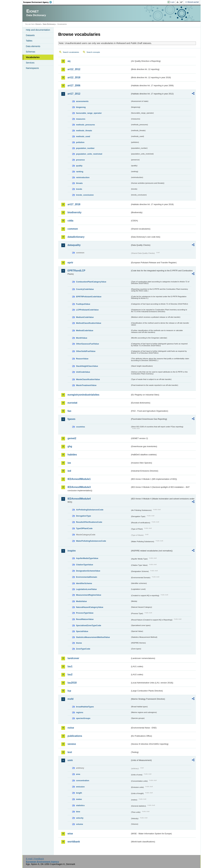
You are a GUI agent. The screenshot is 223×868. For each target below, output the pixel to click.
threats (79, 183)
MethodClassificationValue (89, 323)
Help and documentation (38, 30)
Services (30, 63)
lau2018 (72, 683)
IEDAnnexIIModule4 (79, 499)
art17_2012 (74, 94)
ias (69, 463)
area (78, 774)
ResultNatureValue (85, 619)
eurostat (72, 403)
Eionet (38, 24)
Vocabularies (33, 57)
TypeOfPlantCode (84, 528)
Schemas (31, 52)
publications (75, 736)
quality (79, 166)
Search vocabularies (71, 52)
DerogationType (83, 516)
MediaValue (81, 601)
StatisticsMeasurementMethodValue (93, 637)
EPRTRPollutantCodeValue (89, 297)
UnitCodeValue (83, 372)
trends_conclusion (85, 195)
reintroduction (83, 177)
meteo (79, 799)
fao (69, 411)
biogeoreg (81, 107)
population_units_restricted (89, 154)
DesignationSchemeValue (88, 571)
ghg (70, 446)
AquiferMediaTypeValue (87, 558)
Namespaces (32, 68)
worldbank (74, 842)
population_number (85, 148)
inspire (72, 551)
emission (80, 787)
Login (173, 2)
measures (81, 119)
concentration (83, 780)
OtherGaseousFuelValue (87, 344)
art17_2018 (74, 204)
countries (81, 427)
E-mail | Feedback (35, 859)
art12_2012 (74, 69)
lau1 (70, 666)
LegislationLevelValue (86, 589)
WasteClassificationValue (88, 379)
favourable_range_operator (89, 113)
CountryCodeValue (85, 289)
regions (80, 712)
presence (80, 160)
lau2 (70, 674)
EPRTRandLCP (76, 271)
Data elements (33, 46)
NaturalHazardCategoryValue (90, 607)
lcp (69, 691)
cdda (70, 221)
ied (69, 471)
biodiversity (74, 212)
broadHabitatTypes (85, 707)
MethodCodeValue (85, 330)
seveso (72, 744)
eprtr (70, 263)
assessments (82, 101)
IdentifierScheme (84, 583)
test (70, 752)
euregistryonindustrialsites (83, 395)
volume (80, 824)
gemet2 (72, 438)
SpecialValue (82, 631)
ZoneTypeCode (83, 649)
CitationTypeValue (85, 565)
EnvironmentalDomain (87, 577)
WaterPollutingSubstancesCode (91, 541)
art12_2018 (74, 77)
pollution (80, 142)
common (73, 229)
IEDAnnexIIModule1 (79, 479)
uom (70, 760)
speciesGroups (83, 718)
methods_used (83, 136)
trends (79, 189)
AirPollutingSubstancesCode (90, 510)
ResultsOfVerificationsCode (89, 522)
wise (70, 834)
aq (69, 61)
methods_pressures (85, 125)
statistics (80, 805)
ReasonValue (82, 359)
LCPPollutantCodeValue (87, 310)
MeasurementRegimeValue (89, 595)
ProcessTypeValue (85, 613)
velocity (80, 818)
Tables (29, 41)
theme (79, 643)
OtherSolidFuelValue (86, 351)
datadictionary (76, 237)
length (79, 793)
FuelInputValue (83, 304)
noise (71, 728)
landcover (73, 658)
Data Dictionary (49, 24)
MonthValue (82, 338)
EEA (39, 2)
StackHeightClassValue (87, 366)
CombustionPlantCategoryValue (91, 282)
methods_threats (84, 131)
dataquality (74, 245)
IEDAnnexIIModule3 (79, 487)
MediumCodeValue (85, 317)
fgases (71, 419)
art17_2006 (74, 86)
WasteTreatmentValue (86, 385)
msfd (70, 699)
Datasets (30, 35)
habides (72, 455)
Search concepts (93, 52)
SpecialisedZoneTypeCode (89, 625)
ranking (80, 172)
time (78, 812)
